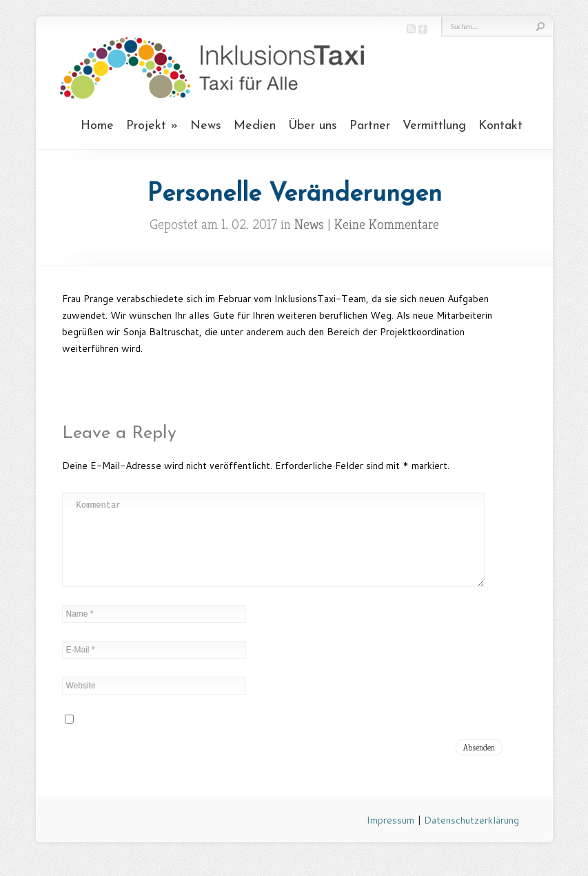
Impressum (391, 837)
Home (97, 126)
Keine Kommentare (387, 225)
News (206, 126)
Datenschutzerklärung (472, 837)
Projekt (146, 126)
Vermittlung (434, 126)
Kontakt (500, 126)
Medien (255, 126)
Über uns (313, 126)
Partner (370, 126)
